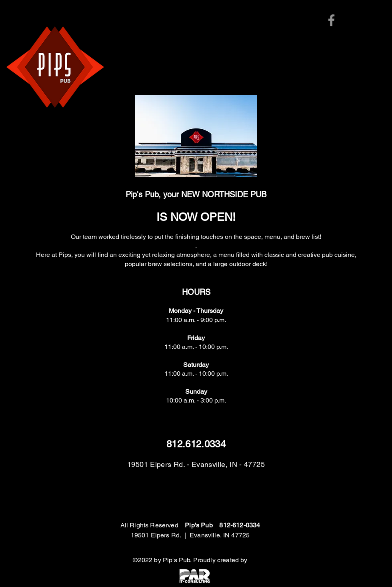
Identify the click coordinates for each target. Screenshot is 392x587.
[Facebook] (331, 20)
